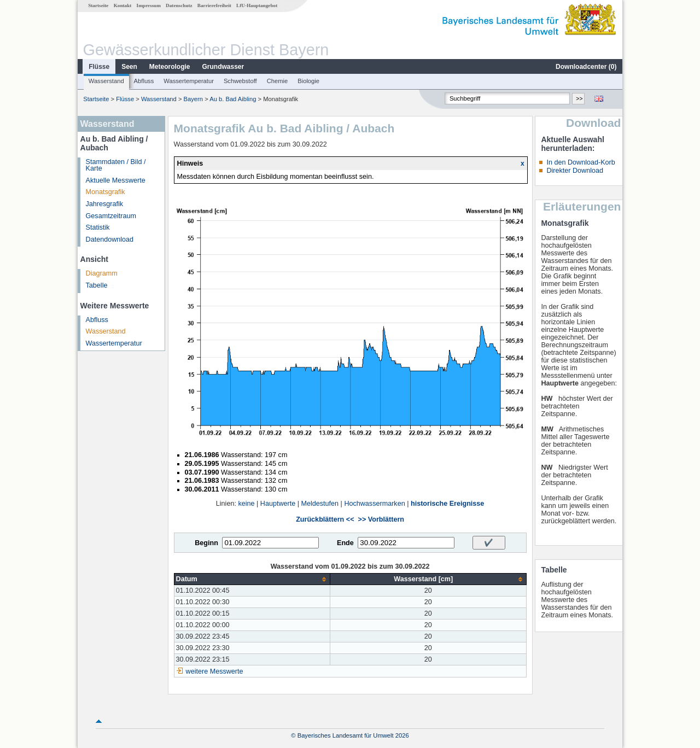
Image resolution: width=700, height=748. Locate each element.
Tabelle (97, 285)
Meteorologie (170, 67)
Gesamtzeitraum (111, 216)
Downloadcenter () (586, 67)
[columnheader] (252, 579)
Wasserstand (106, 81)
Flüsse (99, 67)
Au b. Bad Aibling (233, 99)
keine (246, 504)
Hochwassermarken (374, 504)
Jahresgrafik (105, 204)
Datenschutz (179, 5)
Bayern (193, 99)
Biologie (308, 81)
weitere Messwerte (215, 671)
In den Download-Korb (581, 162)
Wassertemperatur (189, 81)
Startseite (98, 5)
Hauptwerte (278, 504)
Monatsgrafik (106, 192)
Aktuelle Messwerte (116, 180)
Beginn (206, 543)
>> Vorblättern (381, 519)
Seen (129, 67)
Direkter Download (575, 171)
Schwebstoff (240, 81)
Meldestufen (320, 504)
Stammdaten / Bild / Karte (116, 165)
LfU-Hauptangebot (257, 5)
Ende (345, 543)
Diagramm (102, 273)
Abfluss (144, 81)
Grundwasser (223, 67)
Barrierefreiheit (214, 5)
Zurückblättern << (325, 519)
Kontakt (123, 5)
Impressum (149, 5)
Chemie (278, 81)
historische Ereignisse (447, 504)
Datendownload (110, 239)
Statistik (98, 227)
